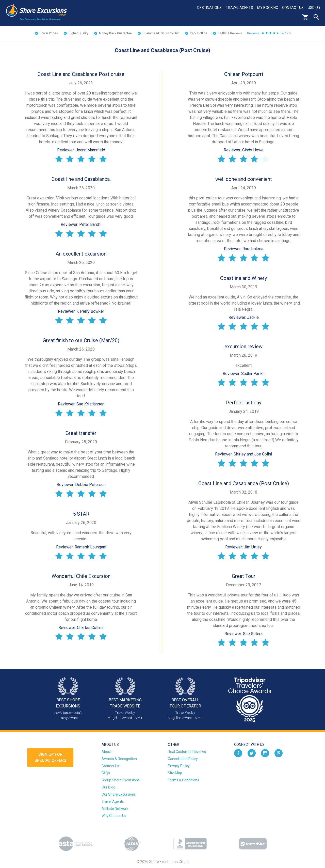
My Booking (268, 8)
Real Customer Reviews (187, 752)
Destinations (209, 8)
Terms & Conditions (183, 780)
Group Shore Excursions (121, 780)
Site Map (175, 773)
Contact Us (293, 8)
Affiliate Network (115, 809)
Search (316, 17)
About (107, 752)
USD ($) (314, 8)
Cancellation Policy (183, 759)
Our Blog (108, 787)
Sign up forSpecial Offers (50, 757)
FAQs (106, 773)
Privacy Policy (179, 766)
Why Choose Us (114, 816)
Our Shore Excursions (119, 794)
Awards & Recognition (119, 759)
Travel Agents (239, 8)
